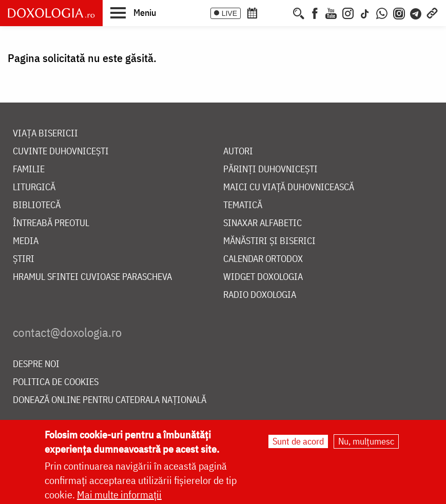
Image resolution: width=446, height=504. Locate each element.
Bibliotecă (37, 205)
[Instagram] (348, 12)
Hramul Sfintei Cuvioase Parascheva (92, 277)
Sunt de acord (298, 442)
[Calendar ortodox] (252, 12)
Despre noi (36, 364)
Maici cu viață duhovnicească (289, 187)
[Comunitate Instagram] (399, 12)
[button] (133, 12)
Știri (24, 259)
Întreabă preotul (51, 223)
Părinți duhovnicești (270, 169)
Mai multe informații (119, 496)
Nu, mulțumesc (366, 442)
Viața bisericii (45, 134)
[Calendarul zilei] (269, 12)
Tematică (243, 205)
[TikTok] (365, 12)
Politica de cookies (56, 382)
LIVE (229, 13)
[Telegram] (416, 12)
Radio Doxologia (260, 295)
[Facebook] (315, 12)
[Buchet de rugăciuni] (284, 12)
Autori (238, 152)
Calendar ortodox (263, 259)
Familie (29, 169)
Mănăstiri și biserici (269, 241)
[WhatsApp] (382, 12)
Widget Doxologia (263, 277)
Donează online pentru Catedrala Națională (110, 400)
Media (26, 241)
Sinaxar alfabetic (263, 223)
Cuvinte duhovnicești (61, 152)
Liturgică (34, 187)
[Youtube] (331, 12)
